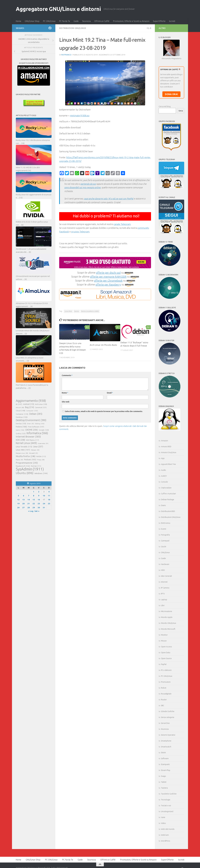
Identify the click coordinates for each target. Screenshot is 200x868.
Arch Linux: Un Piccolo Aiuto (103, 345)
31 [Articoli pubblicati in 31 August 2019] (44, 508)
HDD (163, 570)
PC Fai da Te (65, 21)
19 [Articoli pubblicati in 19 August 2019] (18, 504)
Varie (163, 817)
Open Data (166, 652)
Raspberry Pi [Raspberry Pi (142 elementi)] (23, 466)
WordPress (166, 841)
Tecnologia (166, 800)
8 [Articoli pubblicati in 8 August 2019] (34, 496)
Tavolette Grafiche (169, 794)
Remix (77, 311)
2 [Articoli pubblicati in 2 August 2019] (39, 492)
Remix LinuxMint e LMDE (90, 311)
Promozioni (166, 682)
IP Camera (165, 588)
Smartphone (166, 741)
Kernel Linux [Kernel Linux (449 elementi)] (26, 443)
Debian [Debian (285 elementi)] (36, 414)
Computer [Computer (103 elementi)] (32, 411)
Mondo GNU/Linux (168, 623)
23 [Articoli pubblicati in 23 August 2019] (39, 504)
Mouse (164, 641)
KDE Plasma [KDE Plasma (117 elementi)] (33, 440)
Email (110, 393)
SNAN (163, 753)
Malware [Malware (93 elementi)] (35, 450)
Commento (67, 375)
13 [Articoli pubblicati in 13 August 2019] (23, 500)
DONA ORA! (171, 94)
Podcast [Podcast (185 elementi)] (30, 460)
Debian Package (168, 499)
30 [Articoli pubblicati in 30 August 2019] (39, 508)
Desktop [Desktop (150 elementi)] (22, 417)
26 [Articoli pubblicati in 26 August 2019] (18, 508)
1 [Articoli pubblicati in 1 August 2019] (34, 492)
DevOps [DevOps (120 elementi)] (21, 424)
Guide (76, 21)
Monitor (164, 635)
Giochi (164, 547)
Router (164, 700)
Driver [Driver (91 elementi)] (31, 424)
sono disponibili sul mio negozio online (82, 187)
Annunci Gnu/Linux (169, 452)
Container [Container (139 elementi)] (22, 414)
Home (18, 21)
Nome (65, 393)
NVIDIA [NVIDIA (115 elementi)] (41, 457)
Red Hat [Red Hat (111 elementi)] (36, 466)
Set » (37, 511)
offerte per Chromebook (108, 280)
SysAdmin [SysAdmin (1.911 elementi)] (30, 469)
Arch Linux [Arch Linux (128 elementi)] (41, 404)
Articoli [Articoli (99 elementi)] (20, 408)
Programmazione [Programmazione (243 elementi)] (27, 463)
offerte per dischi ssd (108, 273)
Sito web (66, 402)
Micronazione (167, 611)
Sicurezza (86, 21)
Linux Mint (68, 311)
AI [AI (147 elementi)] (19, 404)
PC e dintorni (166, 670)
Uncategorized (167, 811)
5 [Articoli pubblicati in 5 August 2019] (18, 496)
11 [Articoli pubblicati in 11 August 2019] (49, 496)
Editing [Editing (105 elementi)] (40, 424)
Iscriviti (172, 21)
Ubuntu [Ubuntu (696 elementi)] (25, 473)
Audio (163, 470)
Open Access (166, 647)
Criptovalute (166, 488)
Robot (164, 688)
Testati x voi (166, 805)
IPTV (163, 594)
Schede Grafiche (168, 711)
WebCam (165, 835)
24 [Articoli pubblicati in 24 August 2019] (44, 504)
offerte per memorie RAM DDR (108, 276)
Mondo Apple (167, 617)
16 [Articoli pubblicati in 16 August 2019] (39, 500)
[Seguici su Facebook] (50, 28)
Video (163, 823)
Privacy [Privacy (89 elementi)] (41, 460)
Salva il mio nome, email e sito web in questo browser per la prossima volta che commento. (104, 411)
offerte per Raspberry (108, 284)
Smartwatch (166, 747)
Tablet (164, 782)
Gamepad (165, 541)
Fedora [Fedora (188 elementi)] (21, 427)
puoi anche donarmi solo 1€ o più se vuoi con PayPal (109, 199)
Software (165, 758)
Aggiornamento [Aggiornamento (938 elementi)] (31, 401)
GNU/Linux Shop (32, 21)
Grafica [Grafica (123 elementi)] (21, 433)
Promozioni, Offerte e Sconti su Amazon (131, 21)
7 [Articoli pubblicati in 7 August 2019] (29, 496)
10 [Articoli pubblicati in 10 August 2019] (44, 496)
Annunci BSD (166, 446)
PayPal (164, 664)
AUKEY (164, 476)
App (163, 458)
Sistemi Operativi (168, 735)
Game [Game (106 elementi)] (20, 430)
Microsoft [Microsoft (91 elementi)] (33, 453)
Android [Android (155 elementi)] (29, 404)
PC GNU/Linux (49, 21)
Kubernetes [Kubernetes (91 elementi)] (43, 443)
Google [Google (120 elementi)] (44, 430)
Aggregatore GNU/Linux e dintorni (58, 9)
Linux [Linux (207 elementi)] (38, 447)
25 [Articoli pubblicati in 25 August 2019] (49, 504)
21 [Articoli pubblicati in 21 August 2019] (29, 504)
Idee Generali (166, 576)
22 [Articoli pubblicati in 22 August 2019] (34, 504)
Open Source (166, 658)
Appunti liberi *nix (168, 464)
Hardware (165, 564)
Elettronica (166, 523)
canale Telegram (122, 224)
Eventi (164, 529)
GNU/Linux (165, 552)
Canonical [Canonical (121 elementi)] (41, 407)
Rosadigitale (166, 694)
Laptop (164, 600)
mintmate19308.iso (80, 116)
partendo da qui (88, 184)
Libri (163, 605)
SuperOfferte (159, 21)
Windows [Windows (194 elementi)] (41, 473)
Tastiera (164, 788)
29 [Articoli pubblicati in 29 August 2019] (34, 508)
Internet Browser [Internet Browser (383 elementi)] (28, 437)
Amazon (164, 441)
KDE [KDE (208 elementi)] (20, 440)
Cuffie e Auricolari (168, 494)
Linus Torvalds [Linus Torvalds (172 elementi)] (24, 447)
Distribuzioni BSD (168, 511)
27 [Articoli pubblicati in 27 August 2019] (23, 508)
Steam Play (166, 770)
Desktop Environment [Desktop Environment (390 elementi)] (31, 420)
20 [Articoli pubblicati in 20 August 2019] (23, 504)
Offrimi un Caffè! (102, 21)
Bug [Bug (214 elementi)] (29, 407)
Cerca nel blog (165, 106)
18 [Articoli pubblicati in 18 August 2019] (49, 500)
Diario (163, 505)
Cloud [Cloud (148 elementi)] (21, 411)
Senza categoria (168, 717)
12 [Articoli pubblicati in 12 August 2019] (18, 500)
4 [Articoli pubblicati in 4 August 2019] (49, 492)
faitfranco (66, 55)
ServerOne (165, 723)
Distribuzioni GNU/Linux (73, 28)
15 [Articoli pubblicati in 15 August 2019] (34, 500)
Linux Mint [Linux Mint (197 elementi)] (23, 450)
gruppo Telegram (80, 232)
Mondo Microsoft (168, 629)
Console (164, 482)
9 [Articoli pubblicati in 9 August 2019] (39, 496)
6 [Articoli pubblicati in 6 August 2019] (24, 496)
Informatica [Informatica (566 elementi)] (37, 433)
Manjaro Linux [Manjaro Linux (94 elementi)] (22, 453)
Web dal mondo (168, 829)
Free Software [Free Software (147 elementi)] (36, 427)
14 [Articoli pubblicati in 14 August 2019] (29, 500)
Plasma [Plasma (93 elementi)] (19, 460)
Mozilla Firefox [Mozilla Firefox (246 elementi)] (26, 456)
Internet (164, 582)
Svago (163, 776)
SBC (163, 705)
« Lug (31, 511)
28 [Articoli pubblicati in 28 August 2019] (29, 508)
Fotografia (165, 535)
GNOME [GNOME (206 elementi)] (32, 430)
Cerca (181, 111)
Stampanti (165, 764)
